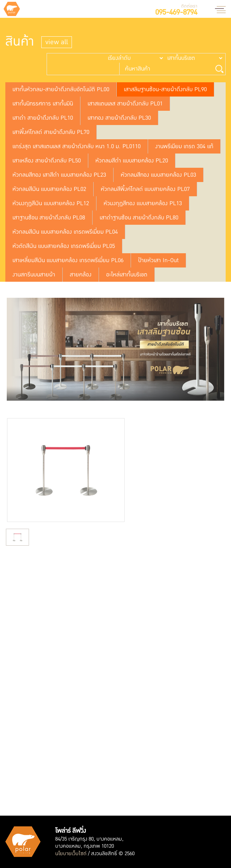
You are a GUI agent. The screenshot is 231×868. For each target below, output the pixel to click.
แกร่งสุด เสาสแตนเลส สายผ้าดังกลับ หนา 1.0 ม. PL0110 (77, 146)
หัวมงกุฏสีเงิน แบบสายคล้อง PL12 (51, 203)
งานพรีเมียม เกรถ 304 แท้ (184, 146)
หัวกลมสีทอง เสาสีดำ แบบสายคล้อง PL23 (59, 175)
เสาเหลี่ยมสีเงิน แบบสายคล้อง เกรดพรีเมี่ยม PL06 (68, 260)
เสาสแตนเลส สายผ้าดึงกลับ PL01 (125, 104)
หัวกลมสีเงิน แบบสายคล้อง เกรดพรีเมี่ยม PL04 (65, 232)
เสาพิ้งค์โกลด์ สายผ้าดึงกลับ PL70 (51, 132)
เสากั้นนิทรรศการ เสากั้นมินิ (43, 104)
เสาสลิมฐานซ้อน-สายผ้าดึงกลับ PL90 (165, 89)
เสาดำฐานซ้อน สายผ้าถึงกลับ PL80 (139, 218)
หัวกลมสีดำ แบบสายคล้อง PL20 (132, 161)
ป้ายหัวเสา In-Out (158, 260)
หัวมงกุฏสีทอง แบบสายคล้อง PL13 (143, 203)
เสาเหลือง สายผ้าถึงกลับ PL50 (47, 161)
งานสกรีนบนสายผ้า (34, 275)
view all (57, 42)
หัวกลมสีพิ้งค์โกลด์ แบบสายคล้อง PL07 (145, 189)
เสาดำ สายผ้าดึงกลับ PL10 (43, 118)
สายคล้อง (81, 275)
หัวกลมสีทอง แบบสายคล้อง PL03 (158, 175)
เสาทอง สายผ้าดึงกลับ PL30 (119, 118)
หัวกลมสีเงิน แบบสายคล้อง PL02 (49, 189)
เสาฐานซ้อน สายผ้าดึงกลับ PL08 (49, 218)
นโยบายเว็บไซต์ (71, 854)
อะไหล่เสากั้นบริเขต (127, 275)
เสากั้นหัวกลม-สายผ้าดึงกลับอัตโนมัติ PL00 (61, 89)
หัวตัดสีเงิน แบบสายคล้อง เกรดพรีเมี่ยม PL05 (64, 246)
